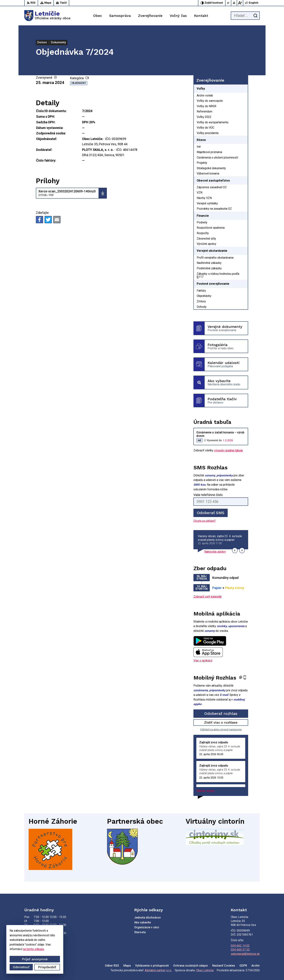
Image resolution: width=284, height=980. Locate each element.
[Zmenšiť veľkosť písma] (228, 3)
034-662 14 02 (240, 946)
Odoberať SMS (211, 513)
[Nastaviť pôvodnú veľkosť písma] (234, 3)
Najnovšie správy (215, 552)
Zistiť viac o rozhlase (221, 722)
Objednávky (79, 83)
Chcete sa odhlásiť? (205, 521)
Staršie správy (205, 791)
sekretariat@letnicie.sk (245, 954)
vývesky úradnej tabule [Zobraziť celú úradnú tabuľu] (228, 450)
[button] (235, 550)
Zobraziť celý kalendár (208, 597)
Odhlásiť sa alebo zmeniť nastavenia (221, 730)
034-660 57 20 (240, 950)
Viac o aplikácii (203, 661)
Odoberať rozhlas (221, 714)
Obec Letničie (205, 970)
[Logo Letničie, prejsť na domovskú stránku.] (47, 16)
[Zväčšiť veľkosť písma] (240, 3)
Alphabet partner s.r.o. (158, 970)
